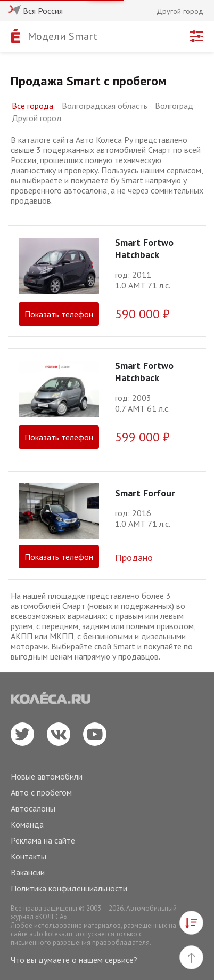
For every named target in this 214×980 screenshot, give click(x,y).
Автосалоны (33, 808)
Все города (32, 106)
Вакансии (28, 872)
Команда (27, 824)
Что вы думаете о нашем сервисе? (74, 960)
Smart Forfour (145, 493)
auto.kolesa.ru (51, 934)
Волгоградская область (105, 106)
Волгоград (174, 106)
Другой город (37, 118)
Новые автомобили (47, 776)
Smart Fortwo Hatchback (144, 248)
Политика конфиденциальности (69, 888)
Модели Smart (63, 36)
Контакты (28, 856)
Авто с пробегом (41, 792)
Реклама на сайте (43, 840)
